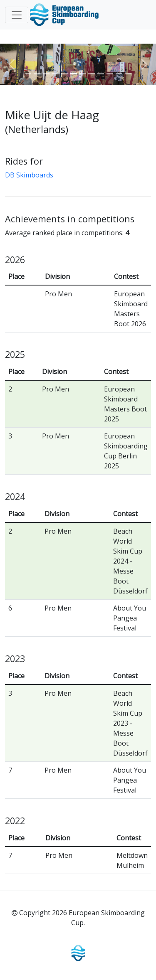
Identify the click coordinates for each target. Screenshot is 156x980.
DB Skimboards (29, 175)
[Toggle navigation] (17, 15)
